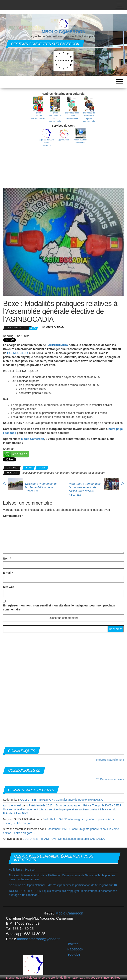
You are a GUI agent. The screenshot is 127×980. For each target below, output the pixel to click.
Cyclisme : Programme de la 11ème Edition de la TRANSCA (41, 487)
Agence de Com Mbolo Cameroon (46, 143)
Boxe (29, 468)
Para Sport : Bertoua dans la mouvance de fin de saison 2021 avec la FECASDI (85, 489)
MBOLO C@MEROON (63, 32)
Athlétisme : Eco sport (23, 870)
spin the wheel (12, 805)
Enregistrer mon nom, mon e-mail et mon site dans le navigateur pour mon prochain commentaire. (59, 607)
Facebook (75, 949)
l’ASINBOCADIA (58, 345)
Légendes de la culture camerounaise (72, 116)
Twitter (73, 944)
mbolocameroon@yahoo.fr (38, 939)
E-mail (8, 573)
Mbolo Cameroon (32, 439)
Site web (9, 587)
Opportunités (63, 140)
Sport (42, 468)
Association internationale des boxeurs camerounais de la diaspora (64, 473)
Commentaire (13, 516)
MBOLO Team (55, 327)
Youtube (74, 954)
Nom (7, 559)
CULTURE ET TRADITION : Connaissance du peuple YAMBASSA (61, 800)
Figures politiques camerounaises (38, 116)
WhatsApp (20, 454)
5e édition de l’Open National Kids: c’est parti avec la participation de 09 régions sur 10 (63, 885)
